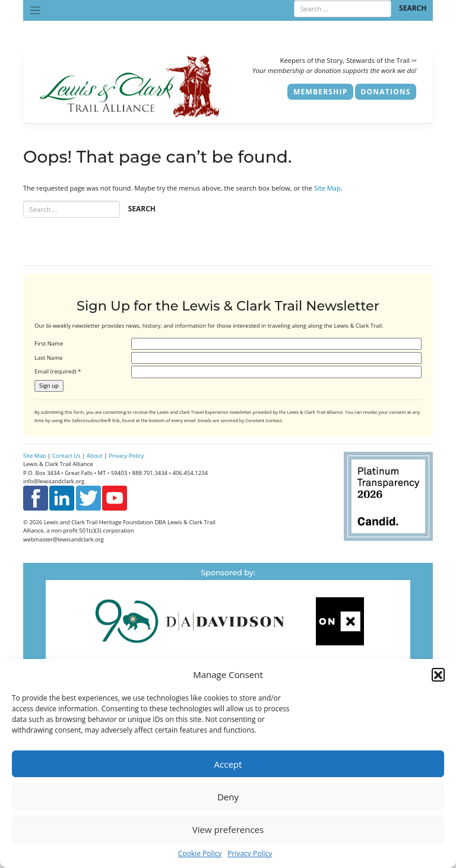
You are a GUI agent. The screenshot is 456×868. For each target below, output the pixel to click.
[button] (438, 674)
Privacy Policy (250, 853)
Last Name (48, 358)
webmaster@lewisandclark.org (64, 539)
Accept (228, 764)
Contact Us (66, 456)
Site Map (327, 188)
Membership (320, 92)
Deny (228, 797)
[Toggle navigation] (35, 10)
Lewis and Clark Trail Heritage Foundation (99, 522)
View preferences (228, 829)
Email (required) (58, 371)
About (95, 456)
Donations (386, 92)
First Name (49, 343)
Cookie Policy (200, 853)
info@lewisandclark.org (54, 481)
